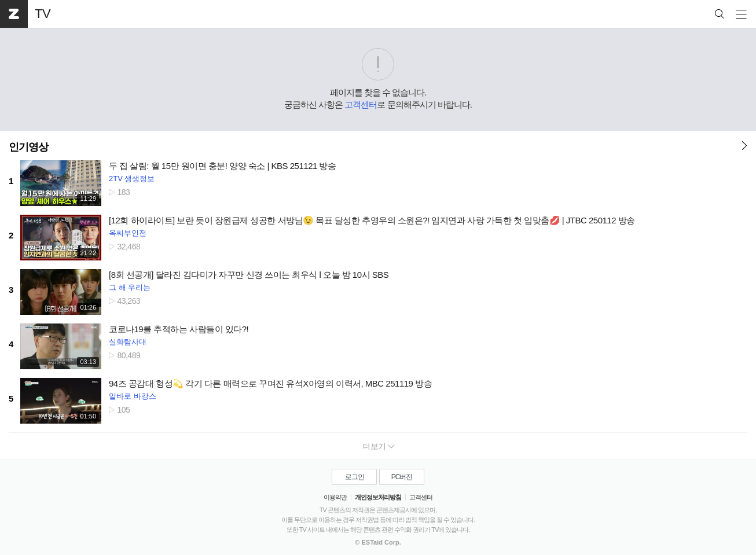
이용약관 (335, 497)
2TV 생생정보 (132, 179)
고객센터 (361, 104)
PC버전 (402, 477)
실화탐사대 (128, 342)
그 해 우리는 (130, 287)
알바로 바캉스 (133, 396)
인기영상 (28, 147)
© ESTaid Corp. (378, 542)
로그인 (355, 477)
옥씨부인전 (128, 233)
